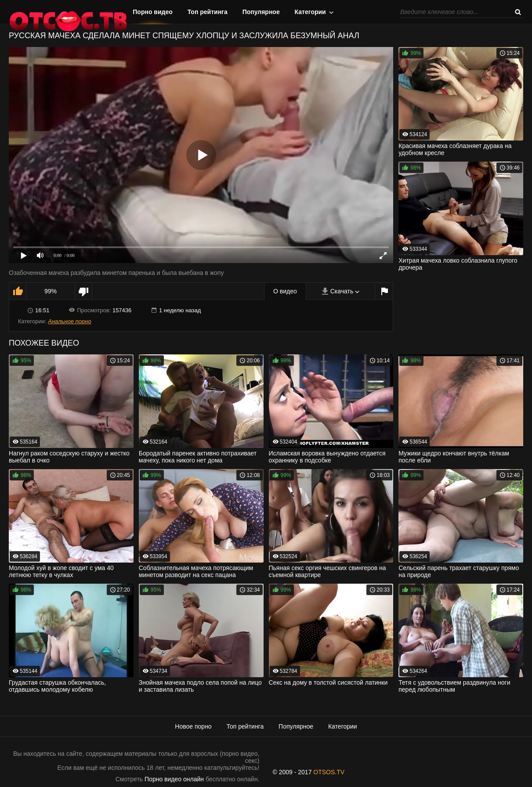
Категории (310, 12)
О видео (285, 291)
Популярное (261, 12)
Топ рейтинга (208, 12)
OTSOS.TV (329, 772)
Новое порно (193, 726)
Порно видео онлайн (174, 779)
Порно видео (153, 12)
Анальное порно (69, 321)
